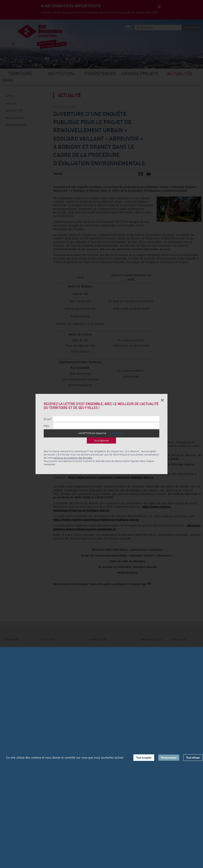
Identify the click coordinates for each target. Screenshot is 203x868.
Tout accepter (144, 758)
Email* (48, 419)
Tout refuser (193, 758)
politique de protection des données (73, 458)
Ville (46, 426)
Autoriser (116, 433)
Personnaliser (169, 758)
